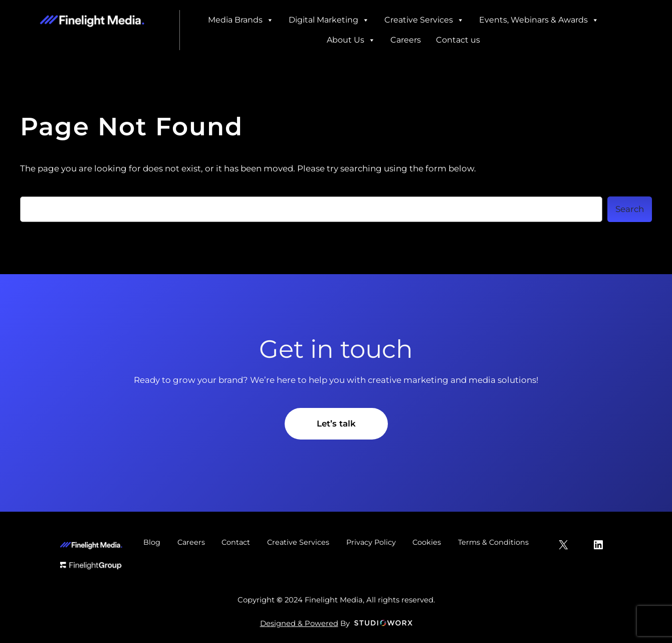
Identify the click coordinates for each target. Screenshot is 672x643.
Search (630, 209)
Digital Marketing (329, 20)
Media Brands (241, 20)
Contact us (458, 40)
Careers (406, 40)
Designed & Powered (299, 623)
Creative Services (424, 20)
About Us (351, 40)
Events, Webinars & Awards (539, 20)
